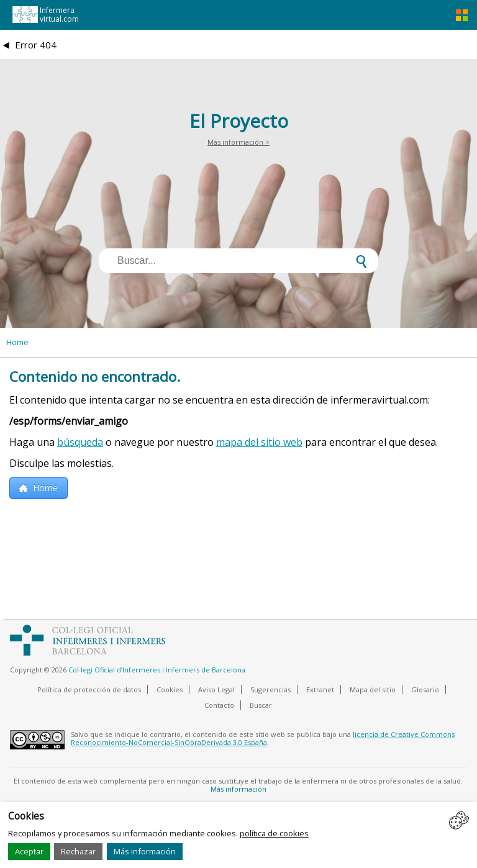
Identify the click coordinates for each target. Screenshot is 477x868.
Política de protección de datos (89, 689)
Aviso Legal (216, 689)
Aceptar (29, 851)
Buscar (261, 705)
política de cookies (274, 833)
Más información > (238, 142)
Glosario (425, 689)
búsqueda (80, 442)
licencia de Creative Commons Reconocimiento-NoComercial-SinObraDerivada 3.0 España (263, 738)
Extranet (320, 689)
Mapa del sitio (373, 689)
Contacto (219, 705)
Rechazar (78, 851)
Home (17, 342)
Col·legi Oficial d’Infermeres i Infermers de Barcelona (157, 670)
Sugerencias (270, 689)
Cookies (170, 689)
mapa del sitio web (259, 442)
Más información (145, 851)
